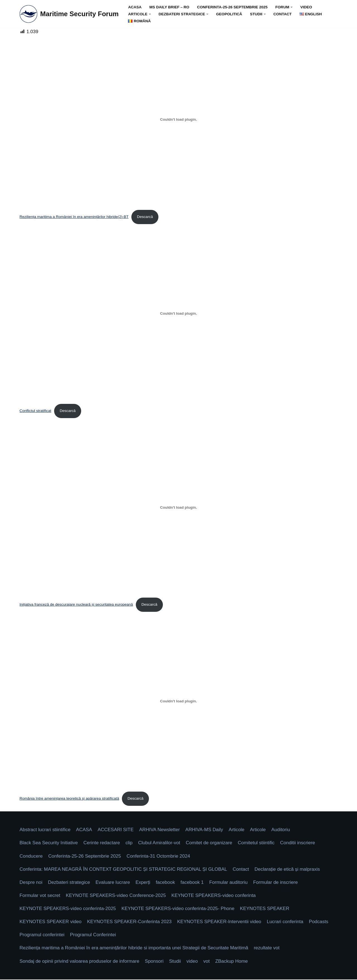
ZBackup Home (232, 962)
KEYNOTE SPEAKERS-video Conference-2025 (116, 896)
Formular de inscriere (276, 883)
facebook (166, 883)
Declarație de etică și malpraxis (288, 870)
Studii (176, 962)
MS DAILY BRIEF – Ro (170, 7)
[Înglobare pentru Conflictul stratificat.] (178, 314)
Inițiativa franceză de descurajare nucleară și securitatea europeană (76, 605)
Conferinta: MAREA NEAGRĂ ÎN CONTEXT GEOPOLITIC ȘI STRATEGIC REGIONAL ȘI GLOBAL (124, 870)
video (307, 7)
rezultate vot (268, 949)
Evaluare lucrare (113, 883)
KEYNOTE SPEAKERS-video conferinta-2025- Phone (178, 909)
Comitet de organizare (210, 843)
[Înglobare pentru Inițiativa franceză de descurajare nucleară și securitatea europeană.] (178, 508)
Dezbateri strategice (69, 883)
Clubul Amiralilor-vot (160, 843)
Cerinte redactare (102, 843)
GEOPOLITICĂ (230, 14)
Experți (143, 883)
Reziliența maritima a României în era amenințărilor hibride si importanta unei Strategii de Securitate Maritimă (134, 949)
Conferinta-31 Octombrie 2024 (159, 856)
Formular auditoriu (229, 883)
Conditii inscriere (298, 843)
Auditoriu (282, 830)
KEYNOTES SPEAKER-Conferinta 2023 (130, 922)
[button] (292, 7)
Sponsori (155, 962)
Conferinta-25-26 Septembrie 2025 (233, 7)
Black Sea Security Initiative (49, 843)
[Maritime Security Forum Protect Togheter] (69, 14)
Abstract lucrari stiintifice (45, 830)
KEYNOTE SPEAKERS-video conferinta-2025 (68, 909)
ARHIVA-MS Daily (205, 830)
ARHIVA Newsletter (160, 830)
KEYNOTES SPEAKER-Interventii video (220, 922)
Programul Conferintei (93, 935)
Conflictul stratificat (35, 411)
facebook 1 (193, 883)
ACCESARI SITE (116, 830)
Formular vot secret (40, 896)
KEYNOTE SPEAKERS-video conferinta (214, 896)
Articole (237, 830)
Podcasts (320, 922)
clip (129, 843)
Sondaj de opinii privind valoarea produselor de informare (80, 962)
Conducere (31, 856)
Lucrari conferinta (286, 922)
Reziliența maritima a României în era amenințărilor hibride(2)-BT (74, 217)
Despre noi (31, 883)
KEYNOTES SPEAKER (266, 909)
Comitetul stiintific (257, 843)
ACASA (135, 7)
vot (207, 962)
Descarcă (145, 217)
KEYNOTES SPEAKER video (51, 922)
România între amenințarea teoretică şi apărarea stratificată (69, 799)
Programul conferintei (42, 935)
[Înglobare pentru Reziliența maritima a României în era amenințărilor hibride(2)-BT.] (178, 120)
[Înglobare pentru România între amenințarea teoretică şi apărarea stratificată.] (178, 702)
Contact (283, 14)
